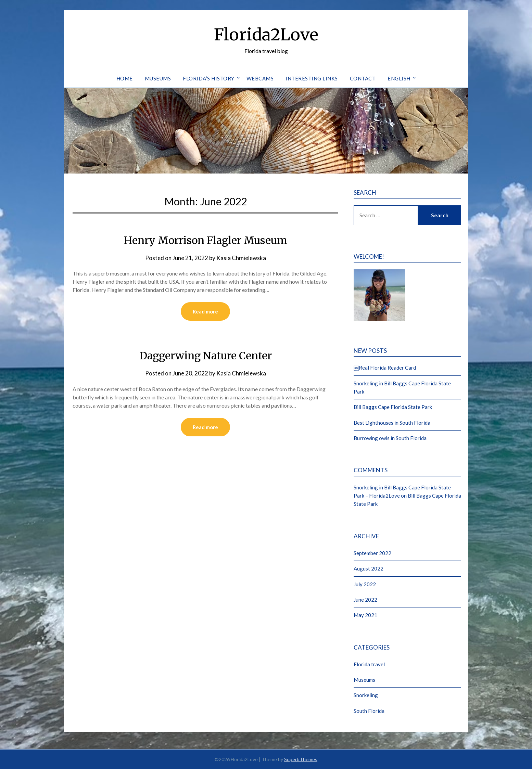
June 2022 (365, 600)
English (399, 78)
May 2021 (365, 615)
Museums (158, 78)
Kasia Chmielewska (241, 258)
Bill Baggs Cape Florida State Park (393, 407)
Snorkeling (366, 695)
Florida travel (369, 664)
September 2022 (372, 553)
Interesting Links (312, 78)
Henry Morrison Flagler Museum (206, 240)
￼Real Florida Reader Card (385, 368)
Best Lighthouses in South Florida (392, 423)
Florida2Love (266, 35)
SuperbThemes (301, 759)
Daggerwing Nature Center (206, 356)
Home (125, 78)
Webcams (260, 78)
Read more (205, 311)
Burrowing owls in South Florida (390, 438)
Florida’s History (209, 78)
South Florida (369, 711)
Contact (363, 78)
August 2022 (369, 568)
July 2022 (365, 584)
